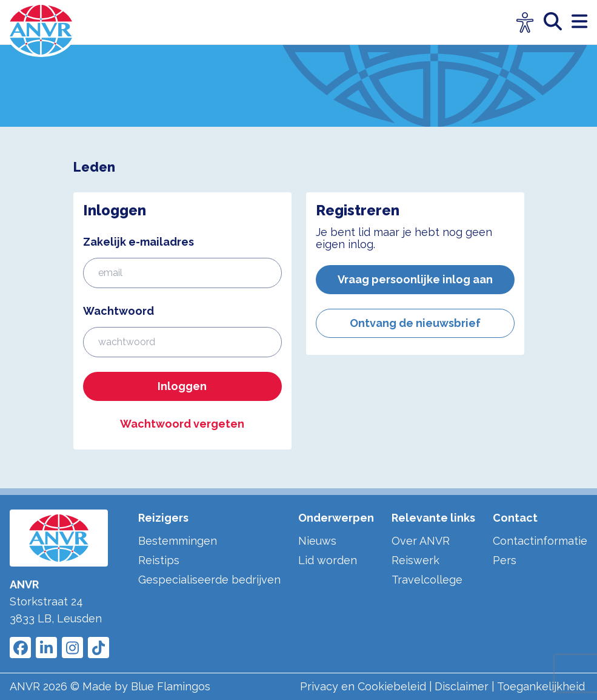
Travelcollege (427, 580)
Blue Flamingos (171, 686)
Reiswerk (415, 560)
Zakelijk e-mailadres (138, 242)
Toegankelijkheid (541, 686)
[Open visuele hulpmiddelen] (525, 23)
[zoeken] (558, 22)
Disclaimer (462, 686)
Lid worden (328, 560)
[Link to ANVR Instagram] (72, 648)
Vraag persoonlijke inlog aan (415, 279)
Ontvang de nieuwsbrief (415, 323)
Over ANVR (421, 541)
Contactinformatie (540, 541)
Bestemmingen (178, 541)
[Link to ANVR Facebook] (20, 648)
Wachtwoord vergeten (182, 424)
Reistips (159, 560)
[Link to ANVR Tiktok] (98, 648)
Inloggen (182, 386)
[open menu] (579, 22)
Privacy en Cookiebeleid (363, 686)
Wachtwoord (118, 311)
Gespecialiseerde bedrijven (209, 580)
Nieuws (317, 541)
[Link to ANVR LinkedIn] (46, 648)
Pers (505, 560)
